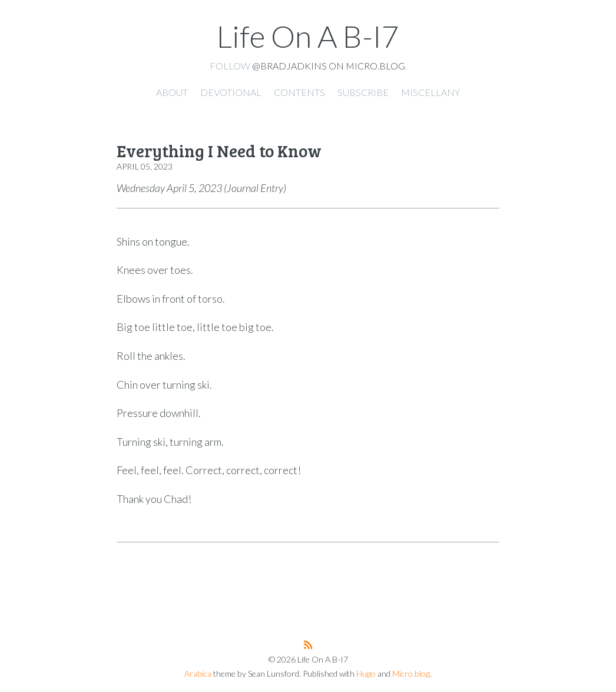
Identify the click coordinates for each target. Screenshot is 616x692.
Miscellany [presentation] (430, 92)
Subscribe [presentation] (363, 92)
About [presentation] (172, 92)
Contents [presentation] (299, 92)
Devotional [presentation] (231, 92)
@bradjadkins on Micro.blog (329, 66)
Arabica (198, 673)
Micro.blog (411, 673)
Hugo (366, 673)
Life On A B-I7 (308, 36)
